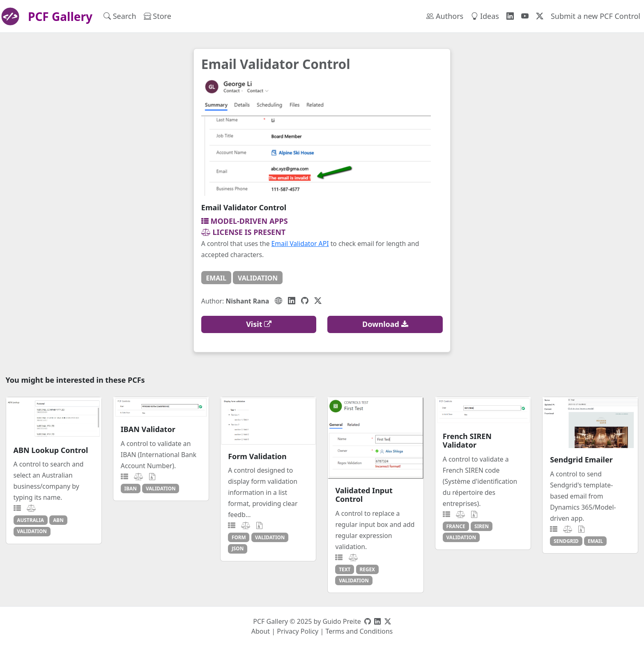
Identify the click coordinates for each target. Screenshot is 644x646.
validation (258, 278)
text (345, 569)
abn (58, 520)
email (216, 278)
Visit (259, 324)
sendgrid (566, 541)
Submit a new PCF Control (596, 16)
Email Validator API (300, 244)
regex (367, 569)
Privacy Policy (298, 631)
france (456, 526)
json (238, 548)
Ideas (485, 16)
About (261, 631)
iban (131, 488)
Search (120, 16)
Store (158, 16)
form (239, 537)
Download (385, 324)
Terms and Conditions (359, 631)
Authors (445, 16)
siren (482, 526)
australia (30, 520)
